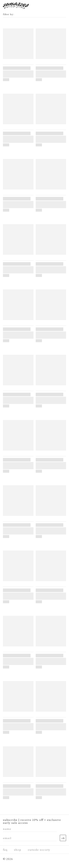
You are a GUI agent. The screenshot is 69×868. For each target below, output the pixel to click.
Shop (18, 850)
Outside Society (39, 850)
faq (5, 850)
